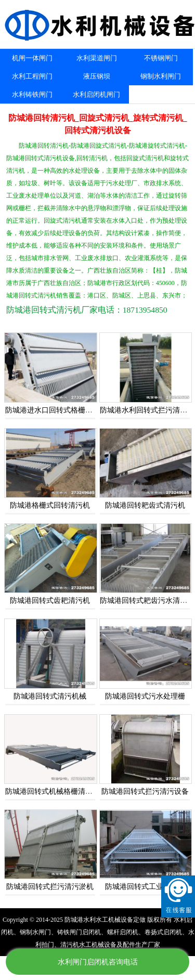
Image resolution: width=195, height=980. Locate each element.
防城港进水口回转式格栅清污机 (56, 410)
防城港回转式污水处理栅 (145, 696)
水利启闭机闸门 (96, 94)
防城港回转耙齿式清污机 (145, 505)
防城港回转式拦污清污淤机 (50, 887)
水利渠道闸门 (97, 58)
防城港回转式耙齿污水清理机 (147, 601)
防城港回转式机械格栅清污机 (53, 791)
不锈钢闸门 (161, 58)
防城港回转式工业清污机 (145, 887)
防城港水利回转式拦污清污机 (147, 410)
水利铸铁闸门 (32, 94)
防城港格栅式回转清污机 (50, 505)
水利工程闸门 (32, 76)
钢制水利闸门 (161, 76)
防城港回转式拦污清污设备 (145, 791)
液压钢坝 (97, 76)
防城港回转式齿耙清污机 (50, 601)
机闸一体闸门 (32, 58)
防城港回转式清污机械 (50, 696)
